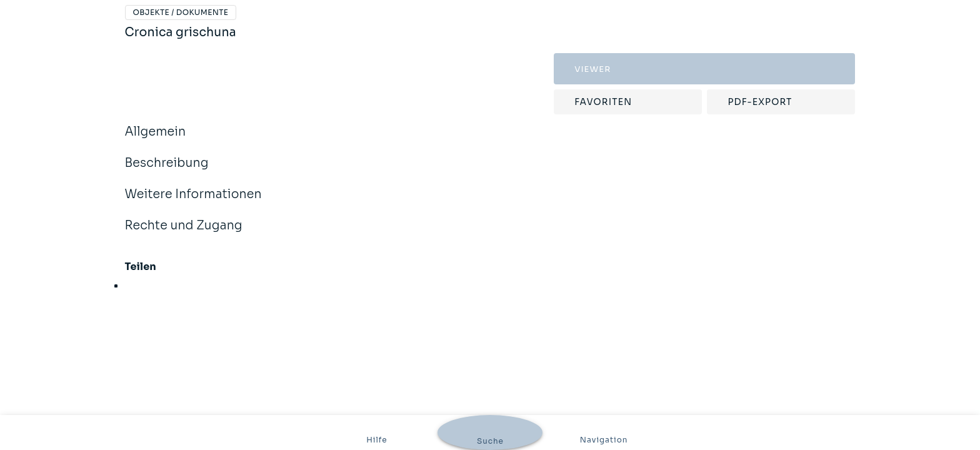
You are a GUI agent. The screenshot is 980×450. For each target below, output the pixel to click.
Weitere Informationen (193, 202)
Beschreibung (167, 171)
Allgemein (156, 140)
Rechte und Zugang (184, 234)
